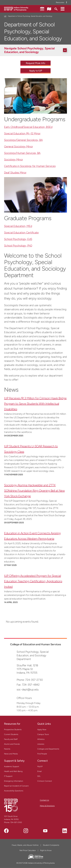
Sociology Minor (13, 160)
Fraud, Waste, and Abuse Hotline (25, 845)
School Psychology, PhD (18, 246)
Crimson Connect (45, 781)
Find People (42, 754)
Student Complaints (51, 845)
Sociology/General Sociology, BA (23, 140)
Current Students (11, 734)
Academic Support (12, 766)
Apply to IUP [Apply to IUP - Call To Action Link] (36, 71)
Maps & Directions (47, 806)
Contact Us (44, 800)
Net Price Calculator (28, 850)
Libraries (41, 744)
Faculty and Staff (11, 739)
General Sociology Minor (18, 147)
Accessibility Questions (14, 791)
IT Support (8, 776)
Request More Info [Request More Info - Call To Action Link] (35, 63)
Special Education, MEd (18, 226)
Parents (7, 749)
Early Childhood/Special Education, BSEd (28, 127)
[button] (63, 9)
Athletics (41, 739)
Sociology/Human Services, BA (22, 153)
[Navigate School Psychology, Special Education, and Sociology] (36, 50)
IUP (5, 16)
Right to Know (46, 850)
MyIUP (40, 766)
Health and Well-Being (13, 771)
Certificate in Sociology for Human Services (30, 166)
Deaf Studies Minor (15, 173)
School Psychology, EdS (18, 239)
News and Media (11, 754)
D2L (39, 776)
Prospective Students (13, 730)
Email (40, 771)
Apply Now (42, 730)
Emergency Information (14, 781)
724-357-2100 (16, 822)
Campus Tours (43, 734)
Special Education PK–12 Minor (22, 133)
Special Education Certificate (21, 233)
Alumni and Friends (12, 744)
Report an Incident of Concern (16, 786)
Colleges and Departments (48, 749)
